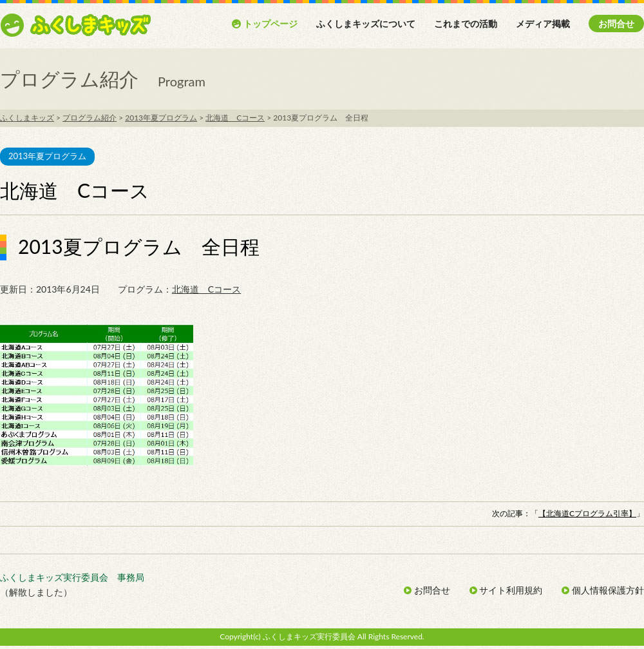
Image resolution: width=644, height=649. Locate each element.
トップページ (264, 24)
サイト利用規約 (506, 590)
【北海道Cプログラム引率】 (587, 513)
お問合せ (616, 24)
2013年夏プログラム (47, 156)
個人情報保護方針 (603, 590)
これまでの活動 (466, 24)
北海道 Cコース (206, 289)
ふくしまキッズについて (366, 24)
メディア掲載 (543, 24)
